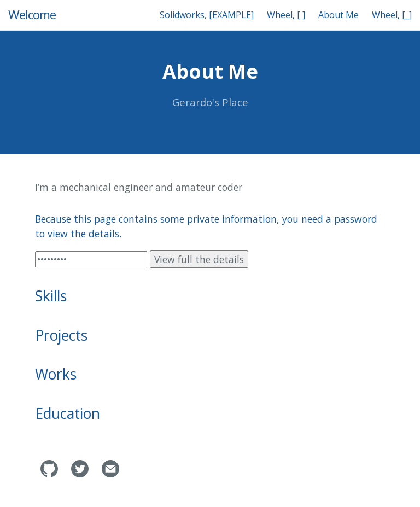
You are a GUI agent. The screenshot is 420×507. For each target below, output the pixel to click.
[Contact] (110, 474)
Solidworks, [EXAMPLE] (207, 15)
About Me (339, 15)
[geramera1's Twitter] (81, 474)
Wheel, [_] (392, 15)
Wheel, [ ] (286, 15)
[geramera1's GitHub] (50, 474)
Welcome (32, 14)
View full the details (199, 259)
